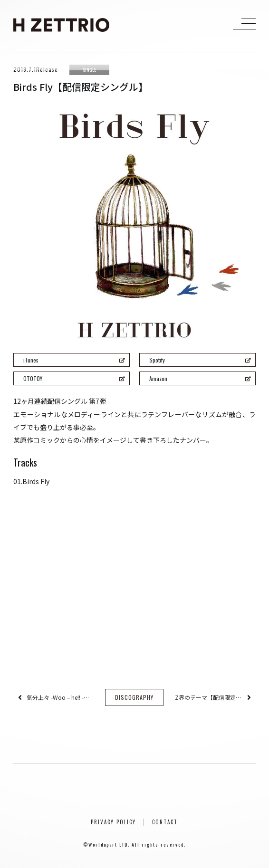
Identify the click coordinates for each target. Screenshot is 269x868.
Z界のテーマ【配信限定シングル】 (209, 697)
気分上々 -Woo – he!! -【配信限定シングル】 (60, 697)
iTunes (74, 360)
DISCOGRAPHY (134, 697)
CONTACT (165, 822)
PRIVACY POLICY (113, 822)
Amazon (200, 378)
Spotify (200, 360)
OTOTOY (74, 378)
